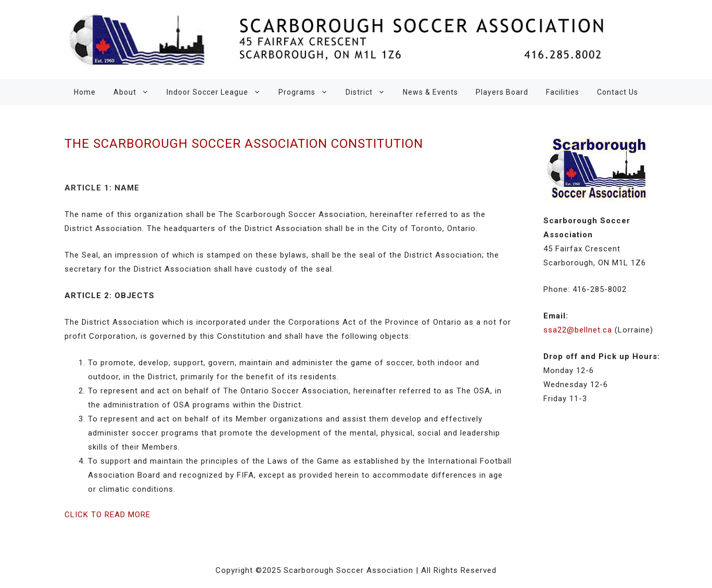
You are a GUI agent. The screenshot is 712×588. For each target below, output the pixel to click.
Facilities (563, 92)
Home (85, 92)
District (370, 92)
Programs (308, 92)
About (136, 92)
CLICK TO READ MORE (107, 515)
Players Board (502, 92)
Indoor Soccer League (218, 92)
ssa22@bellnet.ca (578, 330)
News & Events (430, 92)
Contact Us (618, 92)
